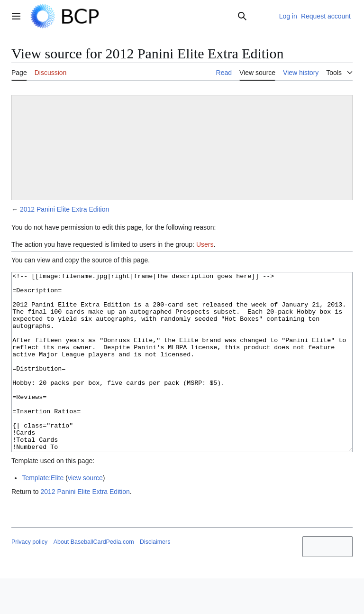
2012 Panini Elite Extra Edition (64, 209)
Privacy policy (29, 577)
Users (205, 244)
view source (85, 513)
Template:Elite (43, 513)
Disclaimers (155, 577)
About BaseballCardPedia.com (94, 577)
